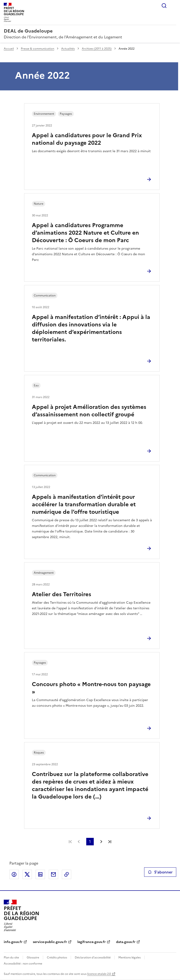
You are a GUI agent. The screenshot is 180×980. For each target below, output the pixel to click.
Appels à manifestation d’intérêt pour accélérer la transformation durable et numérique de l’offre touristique (84, 504)
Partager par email (53, 874)
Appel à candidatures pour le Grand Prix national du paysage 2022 (87, 139)
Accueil (9, 49)
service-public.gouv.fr (50, 942)
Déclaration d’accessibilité (93, 958)
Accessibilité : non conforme (23, 964)
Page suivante (101, 842)
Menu (173, 6)
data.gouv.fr (126, 942)
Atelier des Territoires (62, 594)
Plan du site (11, 958)
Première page (70, 842)
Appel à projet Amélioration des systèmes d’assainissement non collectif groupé (89, 411)
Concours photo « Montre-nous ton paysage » (91, 688)
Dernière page (110, 842)
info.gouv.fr (13, 942)
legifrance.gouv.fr (92, 942)
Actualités (68, 49)
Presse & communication (37, 49)
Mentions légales (129, 958)
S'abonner (160, 872)
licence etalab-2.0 (99, 974)
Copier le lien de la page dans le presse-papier (67, 874)
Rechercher (164, 6)
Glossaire (33, 958)
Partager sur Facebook (14, 874)
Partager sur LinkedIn (40, 874)
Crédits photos (57, 958)
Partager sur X (27, 874)
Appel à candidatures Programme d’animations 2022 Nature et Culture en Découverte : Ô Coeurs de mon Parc (85, 233)
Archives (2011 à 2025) (97, 49)
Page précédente (79, 842)
